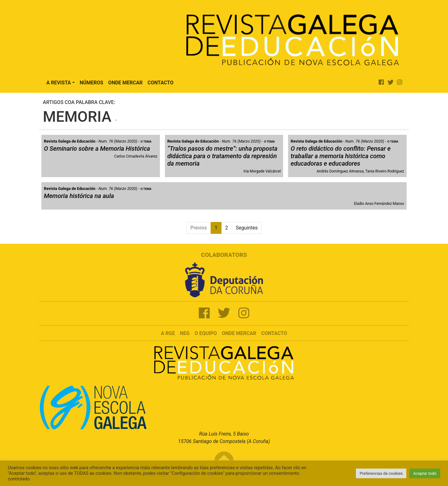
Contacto (160, 83)
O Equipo (206, 333)
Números (91, 83)
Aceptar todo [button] (425, 473)
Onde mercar (239, 333)
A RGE (168, 333)
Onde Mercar (125, 83)
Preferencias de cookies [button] (381, 473)
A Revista (59, 83)
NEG (185, 333)
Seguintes (247, 228)
